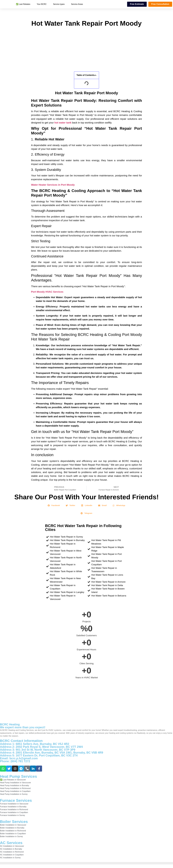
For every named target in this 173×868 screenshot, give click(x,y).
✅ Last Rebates (23, 4)
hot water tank (63, 123)
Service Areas (77, 4)
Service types (59, 4)
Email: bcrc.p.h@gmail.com (19, 758)
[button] (96, 75)
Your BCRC (42, 4)
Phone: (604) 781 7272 (15, 761)
